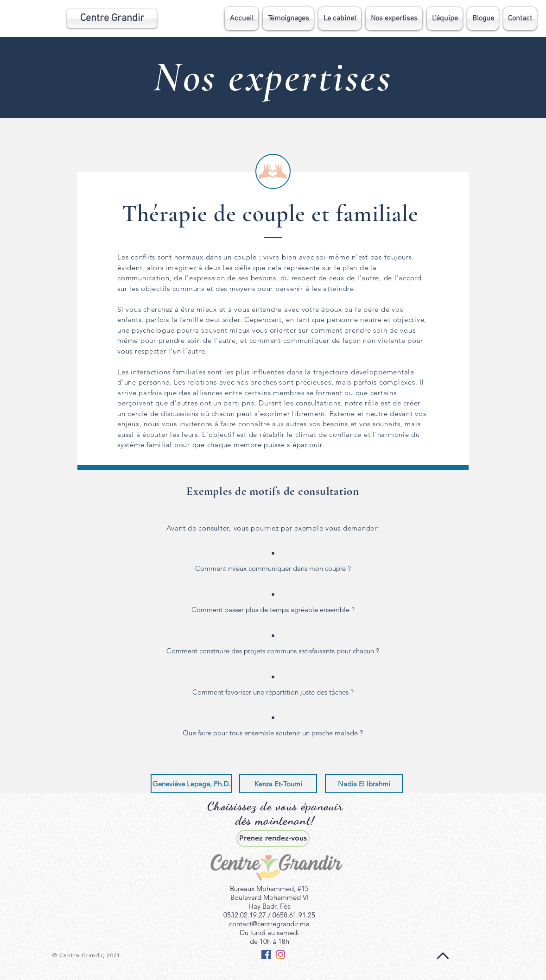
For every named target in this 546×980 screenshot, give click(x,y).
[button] (394, 19)
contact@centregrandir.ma (269, 924)
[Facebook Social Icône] (266, 955)
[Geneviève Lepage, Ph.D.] (191, 784)
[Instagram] (280, 955)
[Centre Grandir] (112, 19)
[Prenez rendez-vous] (273, 838)
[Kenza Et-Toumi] (278, 784)
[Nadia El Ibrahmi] (364, 784)
